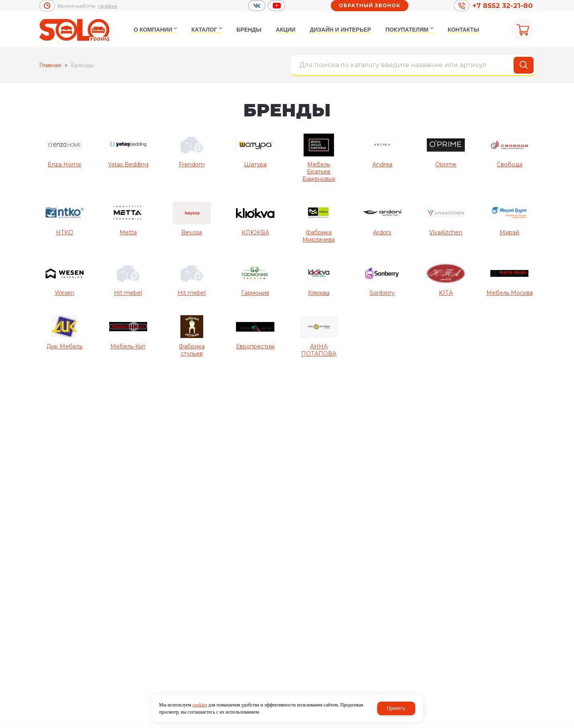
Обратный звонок (370, 5)
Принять (396, 708)
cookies (200, 705)
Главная (50, 65)
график (108, 6)
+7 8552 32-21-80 (503, 6)
